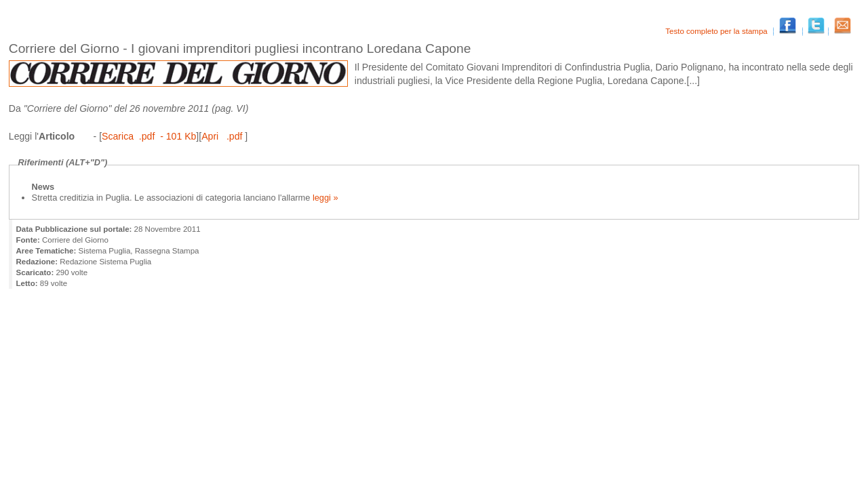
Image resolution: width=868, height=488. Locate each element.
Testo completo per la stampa (717, 31)
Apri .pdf (223, 136)
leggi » (324, 198)
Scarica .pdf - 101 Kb (149, 136)
